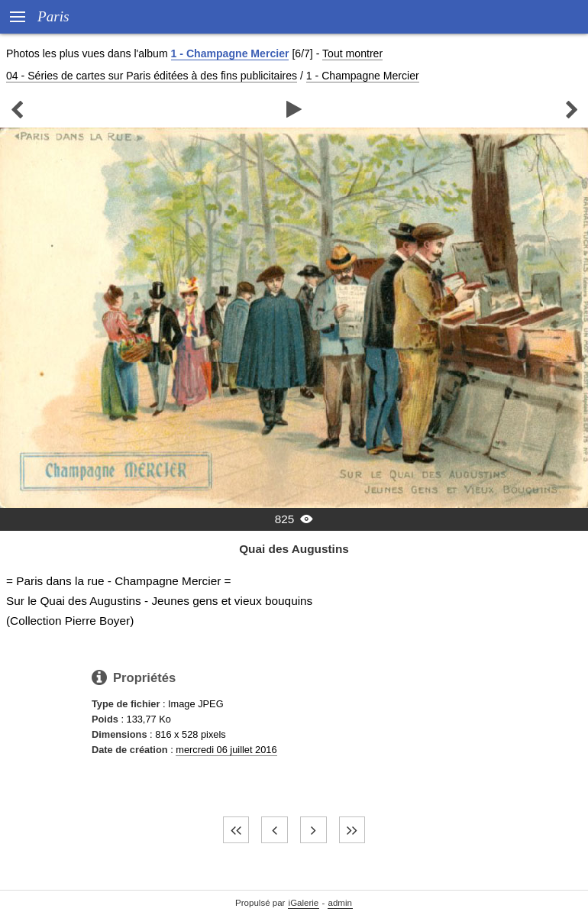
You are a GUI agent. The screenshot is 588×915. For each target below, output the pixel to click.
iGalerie (304, 903)
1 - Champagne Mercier (230, 53)
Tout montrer (352, 53)
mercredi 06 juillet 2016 (226, 750)
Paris (53, 16)
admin (340, 903)
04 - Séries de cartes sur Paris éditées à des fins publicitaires (152, 76)
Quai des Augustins (294, 549)
